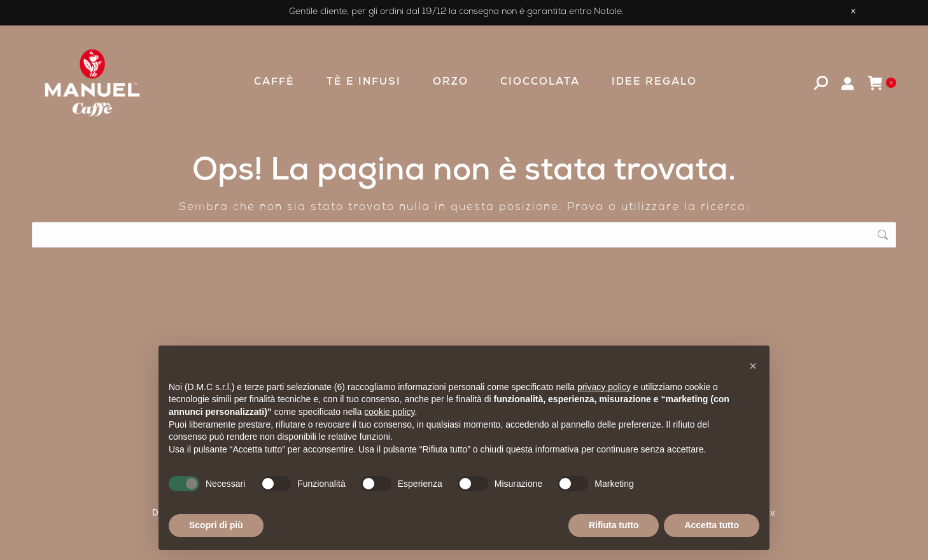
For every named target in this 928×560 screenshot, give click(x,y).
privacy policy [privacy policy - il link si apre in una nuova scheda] (604, 387)
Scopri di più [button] (216, 525)
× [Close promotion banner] (853, 13)
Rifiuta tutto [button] (614, 525)
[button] (753, 366)
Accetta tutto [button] (712, 525)
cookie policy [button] (389, 412)
